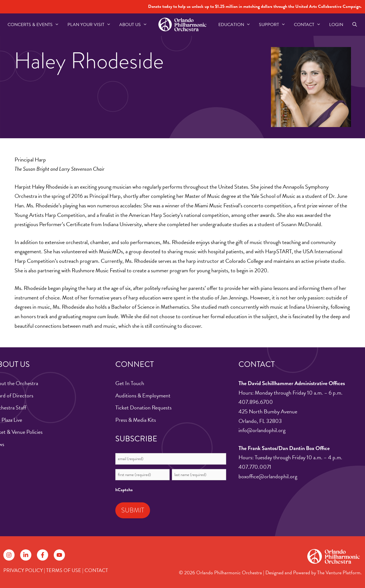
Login (336, 25)
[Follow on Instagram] (9, 555)
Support (274, 25)
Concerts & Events (35, 25)
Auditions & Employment (143, 395)
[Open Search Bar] (355, 25)
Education (237, 25)
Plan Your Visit (91, 25)
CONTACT (96, 570)
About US (135, 25)
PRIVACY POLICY (23, 570)
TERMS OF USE (64, 570)
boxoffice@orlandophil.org (268, 476)
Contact (309, 25)
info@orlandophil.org (262, 430)
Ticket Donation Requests (143, 407)
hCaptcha (124, 490)
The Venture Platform (339, 572)
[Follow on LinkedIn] (26, 555)
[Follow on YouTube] (59, 555)
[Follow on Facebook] (43, 555)
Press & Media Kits (136, 420)
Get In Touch (130, 383)
